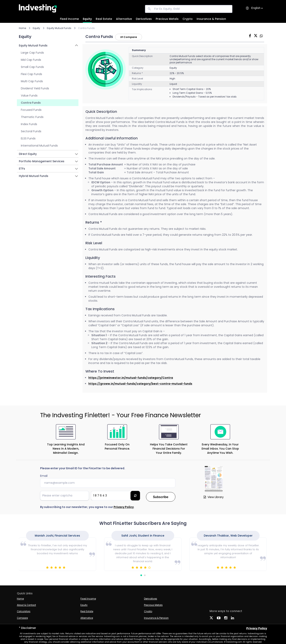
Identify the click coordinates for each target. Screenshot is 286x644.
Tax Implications (142, 89)
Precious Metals (167, 19)
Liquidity (137, 84)
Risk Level (137, 79)
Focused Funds (31, 110)
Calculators (24, 610)
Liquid (173, 84)
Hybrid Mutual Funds (34, 176)
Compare (129, 37)
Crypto (188, 19)
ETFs (22, 169)
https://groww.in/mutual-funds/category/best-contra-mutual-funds (140, 384)
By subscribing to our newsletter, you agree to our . (87, 506)
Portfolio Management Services (42, 161)
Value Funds (29, 96)
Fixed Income (69, 19)
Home (22, 28)
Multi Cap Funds (32, 81)
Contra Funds (31, 103)
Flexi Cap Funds (31, 74)
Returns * (137, 73)
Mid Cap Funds (31, 60)
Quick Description (142, 56)
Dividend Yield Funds (35, 88)
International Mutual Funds (39, 146)
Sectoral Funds (31, 131)
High (172, 79)
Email (44, 476)
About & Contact (27, 604)
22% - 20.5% (177, 73)
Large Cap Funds (32, 53)
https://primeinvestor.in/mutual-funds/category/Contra (131, 378)
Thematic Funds (32, 117)
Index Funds (29, 124)
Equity (87, 19)
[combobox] (257, 8)
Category (138, 68)
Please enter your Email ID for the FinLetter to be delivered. (83, 468)
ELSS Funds (28, 138)
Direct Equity (28, 154)
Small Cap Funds (32, 67)
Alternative (124, 19)
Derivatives (144, 19)
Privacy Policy (124, 506)
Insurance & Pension (211, 19)
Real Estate (104, 19)
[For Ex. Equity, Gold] (189, 9)
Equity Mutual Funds (59, 28)
